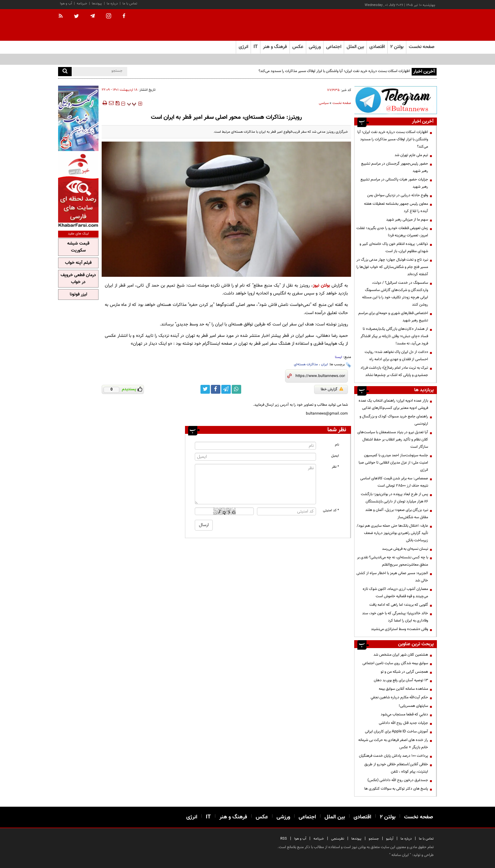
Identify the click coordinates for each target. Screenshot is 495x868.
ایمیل (335, 456)
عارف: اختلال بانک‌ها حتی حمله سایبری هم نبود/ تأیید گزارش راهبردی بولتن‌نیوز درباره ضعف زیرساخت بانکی (392, 533)
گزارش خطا (332, 389)
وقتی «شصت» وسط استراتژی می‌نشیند (400, 629)
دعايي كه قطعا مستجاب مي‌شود (404, 714)
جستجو (374, 839)
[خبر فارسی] (78, 190)
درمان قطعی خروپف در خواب (78, 279)
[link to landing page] (405, 25)
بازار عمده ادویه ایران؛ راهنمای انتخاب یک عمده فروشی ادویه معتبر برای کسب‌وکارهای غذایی (393, 404)
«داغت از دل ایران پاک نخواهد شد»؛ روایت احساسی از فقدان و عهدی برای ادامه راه (396, 356)
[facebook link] (216, 389)
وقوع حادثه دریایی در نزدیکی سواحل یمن (398, 195)
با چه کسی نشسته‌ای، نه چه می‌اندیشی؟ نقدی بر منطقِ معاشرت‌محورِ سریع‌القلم (393, 561)
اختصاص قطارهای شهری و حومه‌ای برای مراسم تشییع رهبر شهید (393, 317)
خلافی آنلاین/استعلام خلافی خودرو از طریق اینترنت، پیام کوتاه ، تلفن (396, 768)
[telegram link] (226, 389)
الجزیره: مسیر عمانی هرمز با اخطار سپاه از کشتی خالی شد (392, 577)
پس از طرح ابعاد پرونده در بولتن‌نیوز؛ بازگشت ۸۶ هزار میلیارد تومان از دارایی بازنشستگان (394, 498)
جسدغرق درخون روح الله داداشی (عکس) (398, 780)
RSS (284, 839)
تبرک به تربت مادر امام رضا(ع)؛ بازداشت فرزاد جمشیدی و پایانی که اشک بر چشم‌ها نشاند (394, 371)
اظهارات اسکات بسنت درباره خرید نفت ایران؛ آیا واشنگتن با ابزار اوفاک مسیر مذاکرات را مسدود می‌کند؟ (334, 71)
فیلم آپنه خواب (78, 263)
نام (337, 445)
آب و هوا (66, 4)
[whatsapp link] (236, 389)
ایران (325, 364)
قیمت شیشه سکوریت (78, 247)
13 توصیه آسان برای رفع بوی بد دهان (401, 680)
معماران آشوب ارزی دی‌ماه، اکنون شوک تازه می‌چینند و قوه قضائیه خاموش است (395, 593)
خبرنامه (82, 4)
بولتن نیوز (321, 285)
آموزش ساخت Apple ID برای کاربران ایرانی (397, 731)
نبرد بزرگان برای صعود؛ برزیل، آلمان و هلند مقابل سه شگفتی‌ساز (397, 514)
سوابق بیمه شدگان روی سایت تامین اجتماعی (395, 663)
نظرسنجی (338, 839)
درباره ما (112, 4)
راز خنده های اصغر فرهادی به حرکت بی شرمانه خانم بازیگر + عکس (393, 744)
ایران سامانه (400, 855)
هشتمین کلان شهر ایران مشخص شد (401, 655)
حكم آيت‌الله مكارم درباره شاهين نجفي (399, 697)
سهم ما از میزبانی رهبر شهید (407, 220)
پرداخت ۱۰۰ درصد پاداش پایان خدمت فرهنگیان (394, 756)
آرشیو (390, 839)
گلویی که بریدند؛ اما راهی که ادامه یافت (399, 605)
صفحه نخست (422, 47)
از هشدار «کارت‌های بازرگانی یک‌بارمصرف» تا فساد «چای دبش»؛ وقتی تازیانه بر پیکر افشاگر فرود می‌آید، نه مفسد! (394, 336)
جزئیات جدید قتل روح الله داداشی (403, 723)
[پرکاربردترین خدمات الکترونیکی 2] (78, 118)
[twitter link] (205, 389)
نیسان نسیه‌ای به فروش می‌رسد (405, 549)
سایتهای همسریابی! (413, 706)
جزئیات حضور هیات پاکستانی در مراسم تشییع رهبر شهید (394, 183)
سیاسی (324, 103)
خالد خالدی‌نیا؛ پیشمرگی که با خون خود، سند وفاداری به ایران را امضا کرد (395, 617)
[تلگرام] (396, 100)
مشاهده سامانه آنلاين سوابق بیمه (403, 689)
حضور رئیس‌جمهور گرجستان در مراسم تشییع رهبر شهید (395, 167)
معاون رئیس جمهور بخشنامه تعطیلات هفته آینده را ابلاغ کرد (396, 207)
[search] (65, 72)
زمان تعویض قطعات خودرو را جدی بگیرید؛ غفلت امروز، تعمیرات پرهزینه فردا (392, 232)
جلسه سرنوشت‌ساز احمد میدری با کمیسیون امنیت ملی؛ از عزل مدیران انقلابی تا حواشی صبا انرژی (393, 463)
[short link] (320, 376)
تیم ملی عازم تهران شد (411, 155)
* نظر (335, 467)
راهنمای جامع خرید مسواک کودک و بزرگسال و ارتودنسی (394, 420)
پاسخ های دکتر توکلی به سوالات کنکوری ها (396, 789)
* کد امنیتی (331, 510)
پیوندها (97, 4)
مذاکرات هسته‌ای (306, 364)
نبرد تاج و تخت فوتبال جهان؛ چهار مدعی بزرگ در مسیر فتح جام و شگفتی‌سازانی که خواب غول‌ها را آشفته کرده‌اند (392, 267)
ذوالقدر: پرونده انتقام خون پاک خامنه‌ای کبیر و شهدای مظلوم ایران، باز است (394, 248)
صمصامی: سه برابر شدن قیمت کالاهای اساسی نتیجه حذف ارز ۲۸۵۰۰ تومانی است (394, 482)
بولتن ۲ (397, 47)
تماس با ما (130, 4)
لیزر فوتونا (78, 294)
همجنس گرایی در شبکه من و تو (404, 672)
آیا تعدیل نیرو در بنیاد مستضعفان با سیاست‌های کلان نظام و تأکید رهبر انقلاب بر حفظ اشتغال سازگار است (393, 440)
